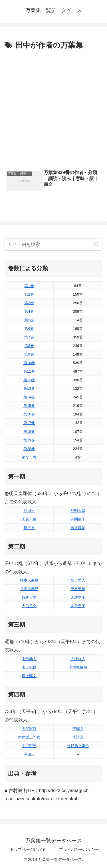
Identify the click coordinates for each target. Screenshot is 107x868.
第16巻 (29, 414)
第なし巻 (29, 457)
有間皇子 (78, 519)
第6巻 (29, 329)
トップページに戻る (28, 849)
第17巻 (29, 423)
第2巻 (29, 294)
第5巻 (29, 320)
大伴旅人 (78, 659)
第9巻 (29, 354)
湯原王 (29, 754)
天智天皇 (29, 519)
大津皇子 (78, 597)
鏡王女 (29, 528)
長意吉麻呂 (29, 589)
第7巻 (29, 337)
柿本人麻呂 (29, 580)
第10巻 (29, 363)
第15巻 (29, 406)
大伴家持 (29, 729)
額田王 (29, 511)
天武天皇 (78, 589)
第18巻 (29, 432)
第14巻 (29, 397)
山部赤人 (29, 659)
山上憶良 (29, 667)
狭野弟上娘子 (78, 746)
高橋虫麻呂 (78, 667)
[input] (53, 245)
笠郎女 (78, 729)
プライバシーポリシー (79, 849)
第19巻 (29, 440)
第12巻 (29, 380)
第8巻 (29, 346)
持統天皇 (29, 597)
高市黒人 (78, 580)
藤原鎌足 (78, 528)
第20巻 (29, 449)
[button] (97, 244)
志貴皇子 (78, 606)
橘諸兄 (78, 737)
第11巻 (29, 371)
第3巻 (29, 303)
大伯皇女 (29, 606)
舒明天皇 (78, 511)
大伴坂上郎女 (29, 737)
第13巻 (29, 388)
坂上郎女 (29, 676)
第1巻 (29, 286)
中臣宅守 (29, 746)
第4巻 (29, 311)
